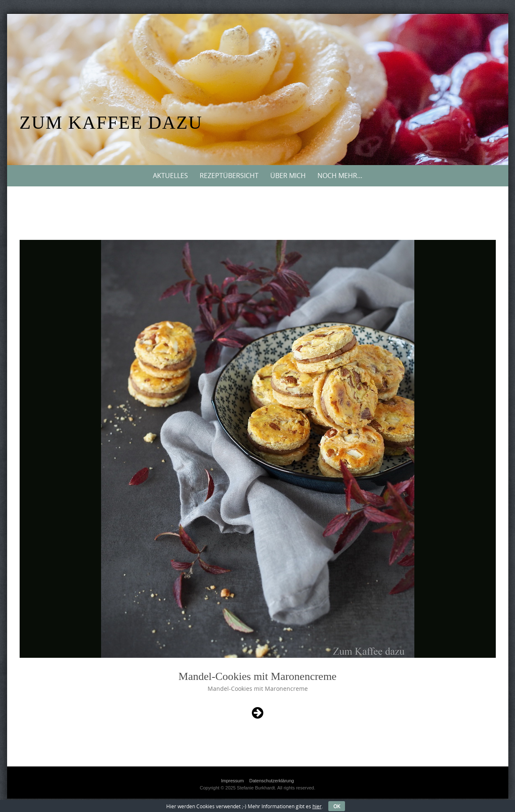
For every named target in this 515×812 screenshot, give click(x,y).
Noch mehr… (340, 176)
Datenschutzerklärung (272, 781)
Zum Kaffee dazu (111, 123)
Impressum (232, 781)
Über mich (288, 176)
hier (317, 806)
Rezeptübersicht (229, 176)
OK (337, 806)
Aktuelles (170, 176)
